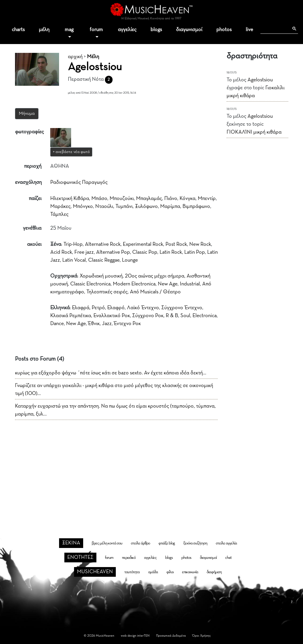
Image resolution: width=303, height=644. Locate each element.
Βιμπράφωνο (196, 206)
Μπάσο (99, 199)
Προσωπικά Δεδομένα (171, 636)
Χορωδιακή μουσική (101, 276)
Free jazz (84, 252)
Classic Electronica (90, 284)
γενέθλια (32, 228)
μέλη (44, 30)
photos (224, 30)
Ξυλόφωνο (146, 206)
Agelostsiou (260, 80)
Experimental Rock (143, 244)
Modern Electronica (134, 284)
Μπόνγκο (83, 206)
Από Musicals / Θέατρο (155, 292)
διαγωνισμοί (189, 30)
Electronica (205, 316)
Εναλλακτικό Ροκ (112, 316)
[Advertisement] (152, 470)
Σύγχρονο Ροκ (148, 316)
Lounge (130, 260)
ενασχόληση (28, 182)
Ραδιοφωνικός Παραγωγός (79, 182)
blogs (156, 30)
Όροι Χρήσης (201, 636)
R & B (172, 316)
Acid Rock (61, 252)
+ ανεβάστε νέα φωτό (71, 152)
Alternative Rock (103, 244)
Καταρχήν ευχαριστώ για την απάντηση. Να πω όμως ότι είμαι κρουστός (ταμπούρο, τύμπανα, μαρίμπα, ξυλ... (115, 410)
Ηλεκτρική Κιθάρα (70, 199)
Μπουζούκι (122, 199)
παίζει (35, 199)
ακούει (34, 244)
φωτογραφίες (29, 132)
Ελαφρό (116, 308)
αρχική (75, 57)
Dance (57, 324)
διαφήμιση (214, 572)
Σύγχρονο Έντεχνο (182, 308)
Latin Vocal (74, 260)
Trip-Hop (73, 244)
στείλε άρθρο (140, 543)
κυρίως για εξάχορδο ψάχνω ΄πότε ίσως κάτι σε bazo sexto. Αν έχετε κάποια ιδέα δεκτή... (111, 373)
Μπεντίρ (207, 199)
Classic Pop (145, 252)
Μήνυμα (27, 114)
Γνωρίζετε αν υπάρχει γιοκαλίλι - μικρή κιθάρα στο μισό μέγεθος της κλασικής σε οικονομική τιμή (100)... (114, 390)
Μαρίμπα (170, 206)
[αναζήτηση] (275, 29)
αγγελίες (127, 30)
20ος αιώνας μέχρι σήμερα (155, 276)
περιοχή (33, 166)
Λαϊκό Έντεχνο (143, 308)
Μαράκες (60, 206)
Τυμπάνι (124, 206)
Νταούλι (104, 206)
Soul (185, 316)
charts (18, 30)
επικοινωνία (190, 572)
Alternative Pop (113, 252)
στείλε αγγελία (226, 543)
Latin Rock (171, 252)
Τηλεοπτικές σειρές (107, 292)
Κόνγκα (188, 199)
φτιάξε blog (167, 543)
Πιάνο (171, 199)
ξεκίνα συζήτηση (195, 543)
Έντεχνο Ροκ (127, 324)
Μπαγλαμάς (149, 199)
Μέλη (93, 57)
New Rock (200, 244)
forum (96, 30)
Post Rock (176, 244)
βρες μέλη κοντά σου (107, 543)
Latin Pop (195, 252)
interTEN (143, 636)
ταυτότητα (132, 572)
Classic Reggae (104, 260)
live (249, 30)
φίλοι (170, 572)
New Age (168, 284)
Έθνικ (94, 324)
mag (69, 30)
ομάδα (153, 572)
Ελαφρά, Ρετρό (88, 308)
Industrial (190, 284)
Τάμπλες (59, 214)
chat (228, 558)
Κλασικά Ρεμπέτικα (71, 316)
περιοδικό (129, 558)
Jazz (107, 324)
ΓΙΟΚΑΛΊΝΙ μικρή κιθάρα (254, 132)
